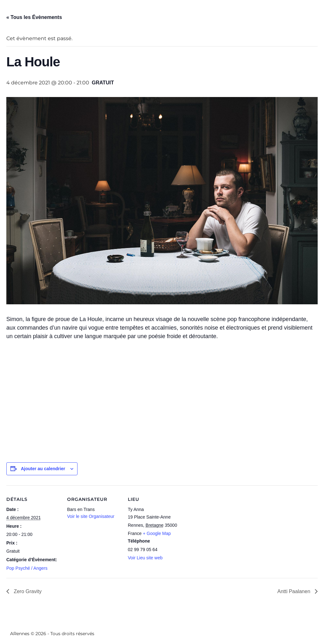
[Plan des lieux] (222, 529)
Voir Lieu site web (145, 558)
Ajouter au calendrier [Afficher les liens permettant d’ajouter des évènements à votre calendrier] (43, 469)
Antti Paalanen (294, 591)
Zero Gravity (27, 591)
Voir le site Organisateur (91, 516)
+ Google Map (157, 533)
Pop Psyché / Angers (27, 568)
